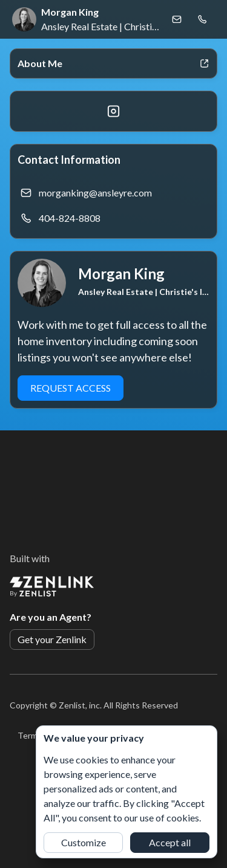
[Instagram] (113, 111)
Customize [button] (84, 842)
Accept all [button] (170, 842)
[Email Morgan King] (177, 19)
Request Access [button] (71, 388)
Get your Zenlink (52, 639)
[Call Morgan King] (202, 19)
